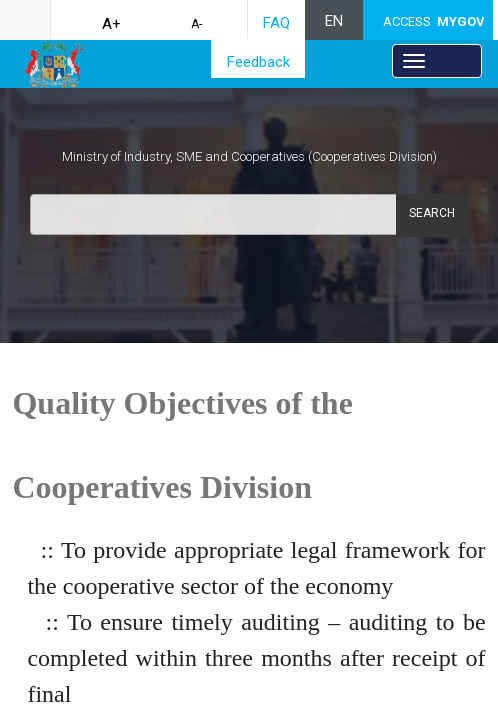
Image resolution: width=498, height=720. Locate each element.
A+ (111, 24)
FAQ (276, 23)
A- (196, 24)
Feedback (258, 62)
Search (432, 213)
